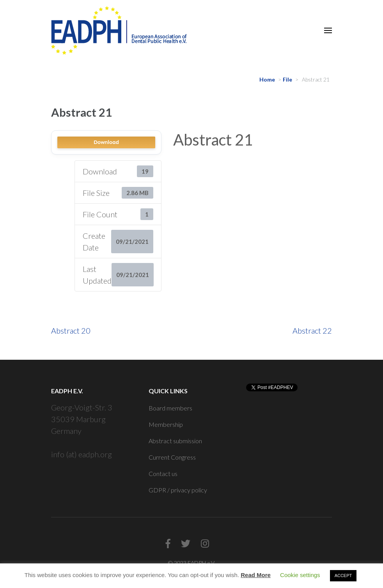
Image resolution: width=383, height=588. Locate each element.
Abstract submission (175, 441)
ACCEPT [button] (343, 576)
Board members (170, 408)
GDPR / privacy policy (178, 490)
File (287, 79)
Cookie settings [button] (300, 575)
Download (106, 142)
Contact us (163, 473)
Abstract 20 (71, 330)
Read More (256, 575)
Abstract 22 (312, 330)
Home (267, 79)
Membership (166, 424)
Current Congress (172, 457)
